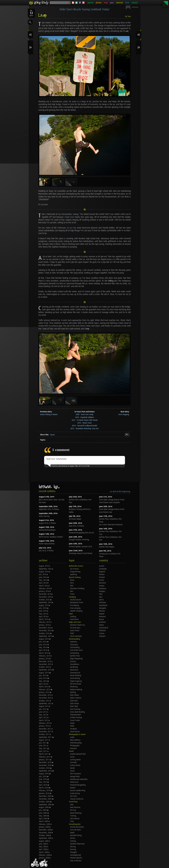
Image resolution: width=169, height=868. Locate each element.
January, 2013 (44, 692)
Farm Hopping (124, 415)
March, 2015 (44, 619)
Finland (102, 577)
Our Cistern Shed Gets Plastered (111, 525)
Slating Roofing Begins (47, 530)
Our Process (74, 569)
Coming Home (75, 760)
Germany (103, 583)
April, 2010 (43, 785)
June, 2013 (43, 678)
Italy (101, 594)
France (102, 580)
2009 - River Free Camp (84, 415)
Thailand (102, 631)
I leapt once (69, 217)
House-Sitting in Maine (49, 415)
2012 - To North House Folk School (85, 420)
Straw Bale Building (77, 712)
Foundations (75, 664)
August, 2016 (44, 572)
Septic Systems (76, 698)
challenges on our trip (67, 228)
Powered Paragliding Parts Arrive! (81, 533)
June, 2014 (43, 645)
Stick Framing (75, 709)
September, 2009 (46, 805)
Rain (72, 591)
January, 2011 (44, 760)
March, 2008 (44, 852)
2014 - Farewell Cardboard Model (84, 426)
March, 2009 (44, 821)
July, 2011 (43, 743)
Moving (73, 847)
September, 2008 (46, 838)
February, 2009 (45, 824)
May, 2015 (43, 614)
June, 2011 (43, 746)
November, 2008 (45, 833)
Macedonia (103, 605)
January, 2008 (44, 858)
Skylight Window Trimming (79, 540)
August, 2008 (44, 841)
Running (73, 849)
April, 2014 (43, 650)
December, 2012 (45, 695)
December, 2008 (45, 830)
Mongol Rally (75, 777)
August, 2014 (44, 639)
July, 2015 (43, 608)
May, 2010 (43, 782)
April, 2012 (43, 718)
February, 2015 (45, 622)
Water (72, 723)
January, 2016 (44, 591)
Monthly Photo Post (77, 844)
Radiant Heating (76, 690)
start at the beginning (121, 492)
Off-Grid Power (76, 684)
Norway (102, 611)
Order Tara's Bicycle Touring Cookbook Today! (84, 9)
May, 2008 (43, 847)
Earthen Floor (75, 656)
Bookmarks (135, 7)
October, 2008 (44, 835)
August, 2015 (44, 605)
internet (120, 3)
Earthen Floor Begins (107, 547)
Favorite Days (75, 628)
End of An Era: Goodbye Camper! (51, 537)
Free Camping (75, 608)
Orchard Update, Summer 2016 (80, 547)
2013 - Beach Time (84, 423)
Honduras (103, 589)
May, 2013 (43, 681)
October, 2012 (44, 701)
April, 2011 (43, 751)
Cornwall (73, 763)
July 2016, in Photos (46, 551)
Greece (102, 586)
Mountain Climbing (77, 589)
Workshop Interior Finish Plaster (81, 553)
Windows (74, 729)
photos (99, 3)
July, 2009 (43, 810)
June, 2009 (43, 813)
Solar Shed (74, 706)
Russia (101, 619)
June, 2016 (43, 577)
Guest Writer (75, 631)
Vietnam (102, 636)
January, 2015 (44, 625)
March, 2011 (44, 754)
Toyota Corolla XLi (77, 799)
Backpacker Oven (77, 603)
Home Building (76, 676)
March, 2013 (44, 687)
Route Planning (76, 813)
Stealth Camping (76, 611)
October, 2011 (44, 734)
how (127, 3)
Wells (72, 726)
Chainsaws (74, 645)
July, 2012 (43, 709)
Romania (102, 617)
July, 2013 (43, 676)
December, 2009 (45, 796)
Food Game (74, 619)
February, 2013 (45, 690)
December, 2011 (45, 729)
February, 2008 (45, 855)
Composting (75, 653)
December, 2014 (45, 628)
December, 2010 (45, 763)
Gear (72, 805)
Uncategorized (75, 855)
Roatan (73, 788)
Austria (102, 566)
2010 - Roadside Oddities (85, 417)
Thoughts (73, 852)
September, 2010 (46, 771)
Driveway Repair (75, 519)
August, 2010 (44, 774)
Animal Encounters (77, 827)
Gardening (74, 667)
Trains (72, 594)
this (125, 31)
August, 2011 (44, 740)
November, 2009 (45, 799)
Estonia (102, 574)
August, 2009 (44, 807)
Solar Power (75, 704)
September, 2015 (46, 603)
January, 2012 (44, 726)
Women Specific (76, 858)
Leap (42, 15)
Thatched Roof (75, 715)
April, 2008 (43, 849)
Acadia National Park (78, 754)
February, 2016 (45, 589)
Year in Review (76, 861)
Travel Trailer (75, 720)
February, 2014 (45, 656)
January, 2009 (44, 827)
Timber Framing (76, 718)
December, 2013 (45, 662)
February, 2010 (45, 791)
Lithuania (103, 603)
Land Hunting (75, 678)
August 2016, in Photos (47, 523)
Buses (72, 580)
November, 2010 (45, 765)
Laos (101, 597)
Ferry (72, 583)
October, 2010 (44, 768)
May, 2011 (43, 749)
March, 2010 (44, 788)
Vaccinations (75, 819)
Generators (74, 670)
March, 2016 (44, 586)
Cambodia (103, 569)
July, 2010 (43, 777)
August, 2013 (44, 673)
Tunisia (102, 634)
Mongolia (103, 608)
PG (127, 435)
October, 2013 (44, 667)
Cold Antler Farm (76, 650)
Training (73, 816)
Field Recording (76, 743)
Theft (72, 634)
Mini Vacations (76, 774)
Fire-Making (75, 605)
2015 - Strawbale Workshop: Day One (84, 429)
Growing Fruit (75, 673)
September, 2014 (46, 636)
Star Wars (74, 796)
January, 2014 (44, 659)
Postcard (73, 749)
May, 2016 (43, 580)
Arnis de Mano (75, 830)
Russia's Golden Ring (78, 791)
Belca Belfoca (75, 740)
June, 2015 (43, 611)
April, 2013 (43, 684)
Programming (75, 572)
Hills (72, 586)
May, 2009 (43, 816)
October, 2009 (44, 802)
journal (91, 3)
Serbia (101, 625)
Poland (102, 614)
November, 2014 (45, 631)
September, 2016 (46, 569)
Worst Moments (76, 636)
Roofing (73, 692)
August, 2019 (44, 566)
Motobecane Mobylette (79, 779)
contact (135, 3)
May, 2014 (43, 647)
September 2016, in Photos (49, 509)
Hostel (72, 768)
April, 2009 (43, 819)
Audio (72, 737)
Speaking (73, 574)
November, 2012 (45, 698)
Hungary (102, 591)
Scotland (102, 622)
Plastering (74, 687)
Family (73, 838)
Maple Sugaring (76, 681)
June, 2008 (43, 844)
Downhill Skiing (76, 835)
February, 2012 (45, 723)
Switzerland (104, 628)
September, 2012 (46, 704)
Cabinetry (74, 642)
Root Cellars (75, 695)
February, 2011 (45, 757)
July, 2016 (43, 574)
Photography (75, 746)
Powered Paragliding (78, 785)
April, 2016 (43, 583)
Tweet (52, 435)
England (102, 572)
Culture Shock (75, 765)
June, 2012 (43, 712)
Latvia (101, 600)
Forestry (73, 662)
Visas (72, 821)
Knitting (73, 841)
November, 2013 (45, 664)
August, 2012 (44, 706)
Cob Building (75, 647)
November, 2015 (45, 597)
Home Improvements (47, 544)
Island (72, 771)
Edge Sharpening (76, 659)
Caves (72, 757)
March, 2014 (44, 653)
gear (112, 3)
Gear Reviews (75, 807)
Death (72, 833)
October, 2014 (44, 634)
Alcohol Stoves (76, 600)
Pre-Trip (73, 810)
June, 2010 (43, 779)
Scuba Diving (75, 793)
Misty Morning (44, 516)
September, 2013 (46, 670)
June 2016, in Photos (77, 526)
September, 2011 (46, 737)
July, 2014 (43, 642)
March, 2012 (44, 720)
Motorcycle (74, 782)
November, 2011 (45, 732)
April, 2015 (43, 617)
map (106, 3)
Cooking (73, 617)
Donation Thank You (78, 625)
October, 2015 (44, 600)
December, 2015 (45, 594)
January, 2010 (44, 793)
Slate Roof (74, 701)
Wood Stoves (75, 732)
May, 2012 (43, 715)
